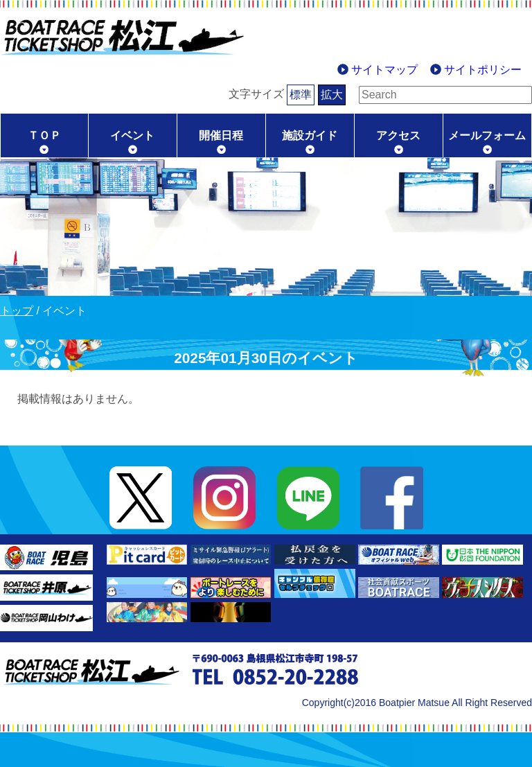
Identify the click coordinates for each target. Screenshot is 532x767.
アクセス (398, 135)
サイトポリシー (483, 70)
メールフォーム (487, 135)
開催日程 (221, 135)
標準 (279, 95)
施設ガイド (310, 135)
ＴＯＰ (44, 135)
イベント (132, 135)
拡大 (310, 95)
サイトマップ (384, 70)
